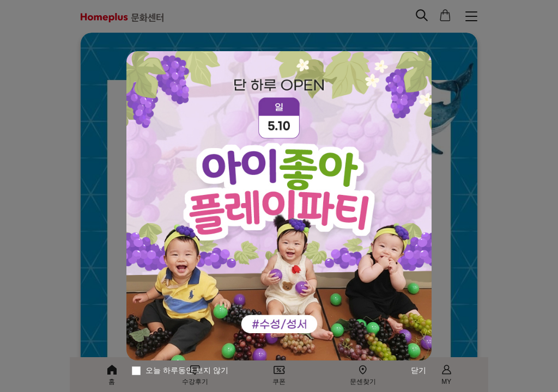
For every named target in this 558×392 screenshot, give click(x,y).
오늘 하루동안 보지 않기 (187, 370)
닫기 (418, 370)
